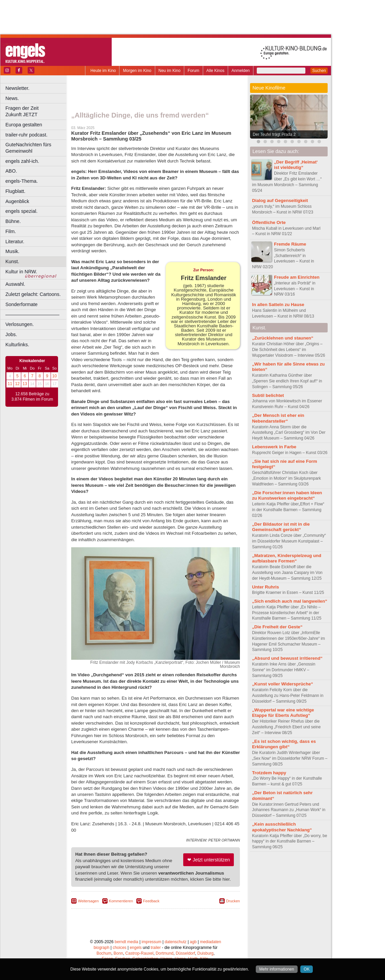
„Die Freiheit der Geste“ (277, 627)
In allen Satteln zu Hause (278, 305)
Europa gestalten (24, 125)
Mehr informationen (277, 969)
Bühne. (13, 221)
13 (25, 384)
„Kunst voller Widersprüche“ (283, 684)
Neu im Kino (170, 71)
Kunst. (12, 261)
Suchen (319, 71)
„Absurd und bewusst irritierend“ (287, 658)
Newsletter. (17, 88)
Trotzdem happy (269, 773)
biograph (101, 948)
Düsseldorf (185, 953)
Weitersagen (88, 901)
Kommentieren (121, 901)
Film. (11, 231)
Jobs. (11, 334)
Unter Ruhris (266, 587)
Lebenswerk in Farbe (274, 447)
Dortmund (164, 953)
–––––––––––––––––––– (32, 315)
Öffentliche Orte (269, 222)
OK (307, 969)
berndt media (127, 942)
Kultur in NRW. (21, 272)
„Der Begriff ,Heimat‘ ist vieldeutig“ (296, 165)
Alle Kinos (215, 71)
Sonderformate (21, 304)
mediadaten (210, 942)
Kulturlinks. (17, 345)
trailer (156, 948)
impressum (152, 942)
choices (120, 948)
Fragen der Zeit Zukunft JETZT (37, 111)
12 (17, 384)
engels (135, 948)
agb (193, 942)
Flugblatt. (15, 191)
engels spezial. (21, 211)
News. (12, 98)
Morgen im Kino (137, 71)
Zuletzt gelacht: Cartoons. (33, 294)
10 (54, 376)
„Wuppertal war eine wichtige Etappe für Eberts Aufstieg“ (283, 713)
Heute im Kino (103, 71)
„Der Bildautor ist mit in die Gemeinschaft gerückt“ (281, 527)
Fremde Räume (290, 244)
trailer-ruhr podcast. (26, 135)
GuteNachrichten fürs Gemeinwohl (28, 148)
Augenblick (17, 201)
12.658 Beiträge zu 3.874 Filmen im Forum (32, 397)
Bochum (104, 953)
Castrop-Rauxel (139, 953)
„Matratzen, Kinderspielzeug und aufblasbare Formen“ (287, 558)
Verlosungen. (20, 324)
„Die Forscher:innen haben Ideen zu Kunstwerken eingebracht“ (287, 496)
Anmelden (241, 71)
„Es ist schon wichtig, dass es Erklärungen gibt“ (284, 744)
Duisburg (205, 953)
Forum (194, 71)
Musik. (12, 251)
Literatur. (15, 242)
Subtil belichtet (268, 395)
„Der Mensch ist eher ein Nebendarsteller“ (278, 418)
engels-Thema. (22, 181)
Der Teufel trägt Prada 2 (274, 134)
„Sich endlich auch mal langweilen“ (290, 601)
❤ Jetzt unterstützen (209, 860)
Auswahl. (15, 284)
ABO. (11, 171)
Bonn (118, 953)
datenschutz (176, 942)
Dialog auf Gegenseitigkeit (280, 200)
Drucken (233, 901)
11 (10, 384)
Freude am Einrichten (297, 277)
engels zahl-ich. (22, 161)
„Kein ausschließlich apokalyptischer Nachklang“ (282, 827)
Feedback (151, 901)
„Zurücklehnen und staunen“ (283, 338)
